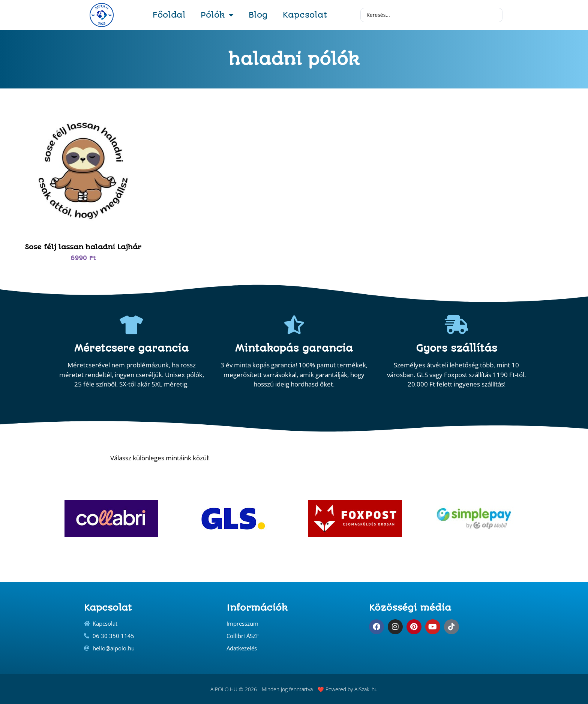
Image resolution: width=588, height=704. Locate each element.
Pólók (217, 15)
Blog (258, 15)
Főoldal (169, 15)
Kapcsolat (305, 15)
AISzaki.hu (366, 689)
